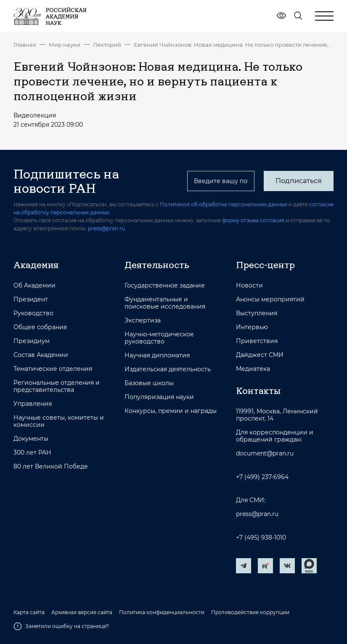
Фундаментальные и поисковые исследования (165, 303)
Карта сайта (29, 612)
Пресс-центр (265, 265)
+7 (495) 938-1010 (261, 538)
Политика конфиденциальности (162, 612)
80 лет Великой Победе (51, 467)
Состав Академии (41, 355)
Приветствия (257, 341)
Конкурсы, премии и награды (171, 411)
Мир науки (65, 45)
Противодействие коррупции (250, 612)
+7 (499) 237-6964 (262, 477)
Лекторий (107, 45)
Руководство (33, 313)
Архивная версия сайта (82, 612)
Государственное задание (165, 286)
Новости (249, 286)
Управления (33, 404)
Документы (31, 439)
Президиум (32, 341)
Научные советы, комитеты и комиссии (59, 421)
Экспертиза (143, 321)
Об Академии (34, 286)
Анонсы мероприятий (270, 299)
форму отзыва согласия (253, 220)
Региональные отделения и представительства (57, 386)
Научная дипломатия (157, 355)
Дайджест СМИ (260, 355)
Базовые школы (149, 383)
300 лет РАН (32, 453)
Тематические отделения (53, 369)
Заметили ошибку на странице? (61, 626)
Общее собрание (40, 327)
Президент (31, 299)
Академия (36, 265)
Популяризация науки (159, 397)
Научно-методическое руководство (159, 338)
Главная (25, 45)
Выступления (257, 313)
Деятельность (157, 265)
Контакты (258, 391)
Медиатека (253, 369)
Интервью (252, 327)
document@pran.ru (265, 454)
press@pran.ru (106, 228)
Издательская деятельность (168, 369)
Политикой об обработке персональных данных (224, 204)
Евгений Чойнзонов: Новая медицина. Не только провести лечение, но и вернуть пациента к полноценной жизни (234, 45)
